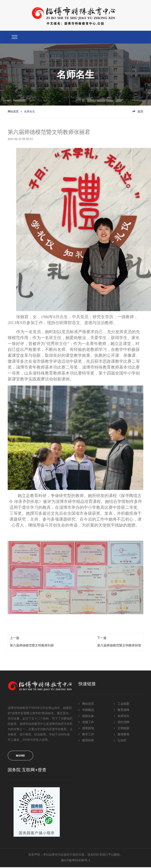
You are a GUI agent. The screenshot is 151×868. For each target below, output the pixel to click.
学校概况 (86, 711)
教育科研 (86, 741)
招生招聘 (122, 723)
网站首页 (13, 112)
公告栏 (120, 741)
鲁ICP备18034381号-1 (76, 861)
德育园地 (86, 729)
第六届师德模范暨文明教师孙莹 (119, 646)
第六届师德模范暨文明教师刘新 (32, 646)
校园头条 (86, 717)
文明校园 (122, 729)
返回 (138, 112)
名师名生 (122, 717)
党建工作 (86, 723)
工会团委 (122, 704)
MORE (20, 756)
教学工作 (86, 735)
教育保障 (122, 711)
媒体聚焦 (122, 735)
